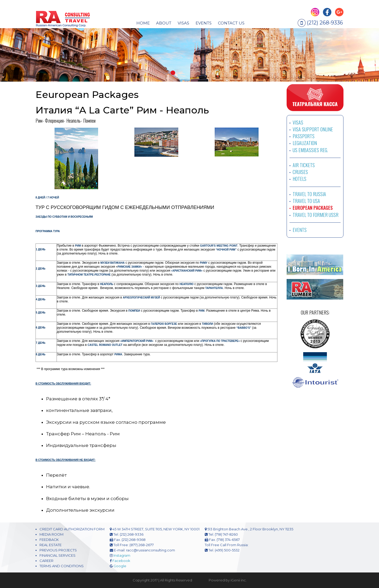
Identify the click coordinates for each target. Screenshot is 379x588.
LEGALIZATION (305, 143)
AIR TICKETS (304, 165)
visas (183, 23)
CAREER (46, 561)
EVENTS (204, 23)
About (164, 23)
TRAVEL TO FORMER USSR (316, 215)
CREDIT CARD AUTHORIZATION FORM (72, 529)
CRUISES (300, 172)
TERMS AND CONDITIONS (62, 566)
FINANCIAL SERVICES (58, 555)
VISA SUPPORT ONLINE (313, 129)
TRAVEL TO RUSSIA (309, 194)
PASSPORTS (304, 136)
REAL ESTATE (51, 545)
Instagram (122, 555)
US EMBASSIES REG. (310, 150)
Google (120, 566)
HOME (143, 23)
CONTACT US (231, 23)
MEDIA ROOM (51, 534)
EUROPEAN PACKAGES (313, 208)
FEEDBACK (49, 540)
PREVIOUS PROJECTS (58, 550)
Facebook (121, 561)
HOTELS (300, 179)
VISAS (298, 122)
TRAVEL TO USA (306, 201)
